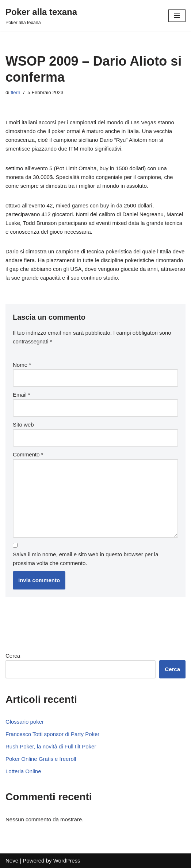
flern (15, 92)
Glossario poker (25, 722)
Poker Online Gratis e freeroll (41, 759)
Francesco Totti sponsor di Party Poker (52, 734)
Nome (22, 365)
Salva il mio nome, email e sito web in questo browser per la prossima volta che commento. (86, 559)
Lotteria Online (23, 771)
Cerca (13, 656)
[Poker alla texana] (41, 16)
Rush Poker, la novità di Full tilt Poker (51, 746)
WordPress (67, 861)
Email (22, 395)
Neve (12, 861)
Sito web (23, 425)
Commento (28, 454)
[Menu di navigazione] (177, 16)
